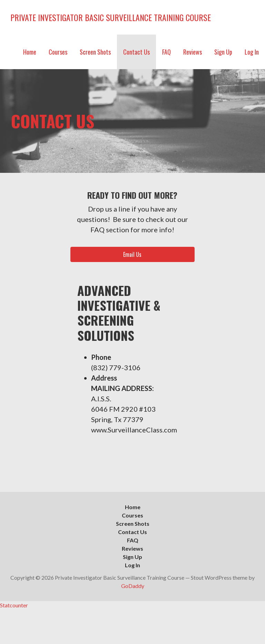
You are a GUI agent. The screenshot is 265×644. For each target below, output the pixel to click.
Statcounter (14, 605)
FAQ (166, 52)
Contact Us (136, 52)
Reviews (193, 52)
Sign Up (223, 52)
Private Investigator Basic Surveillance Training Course (111, 17)
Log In (252, 52)
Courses (58, 52)
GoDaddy (133, 586)
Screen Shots (95, 52)
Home (30, 52)
